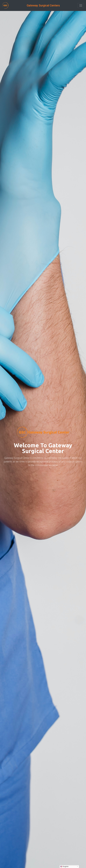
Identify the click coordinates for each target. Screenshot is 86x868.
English (64, 867)
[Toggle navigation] (81, 5)
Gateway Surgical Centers (43, 5)
